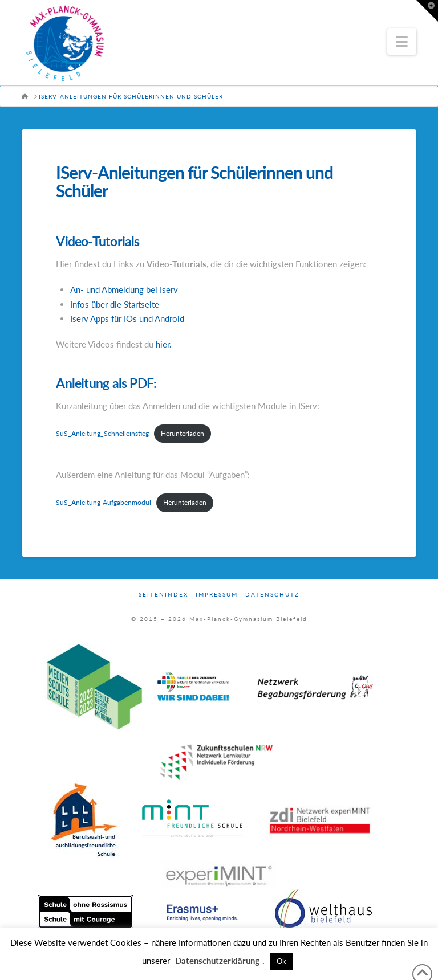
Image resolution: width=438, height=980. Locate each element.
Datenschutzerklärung (217, 961)
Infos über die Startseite (115, 304)
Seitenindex (163, 594)
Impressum (217, 594)
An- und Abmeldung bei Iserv (124, 289)
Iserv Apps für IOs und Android (127, 318)
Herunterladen (182, 433)
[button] (402, 42)
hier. (164, 344)
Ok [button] (281, 961)
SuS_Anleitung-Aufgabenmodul (104, 502)
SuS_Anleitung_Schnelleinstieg (102, 433)
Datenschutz (272, 594)
